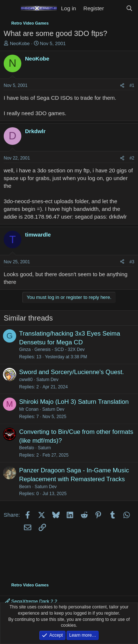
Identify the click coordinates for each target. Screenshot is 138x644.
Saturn (44, 448)
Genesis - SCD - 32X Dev (59, 350)
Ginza (25, 350)
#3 (132, 262)
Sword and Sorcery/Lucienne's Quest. (72, 372)
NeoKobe (20, 43)
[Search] (129, 8)
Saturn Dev (47, 380)
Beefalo (27, 448)
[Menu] (10, 8)
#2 (132, 158)
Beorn (25, 487)
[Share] (122, 86)
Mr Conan (29, 409)
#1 (132, 85)
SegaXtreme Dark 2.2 (31, 601)
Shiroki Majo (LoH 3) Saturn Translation (74, 402)
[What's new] (115, 8)
